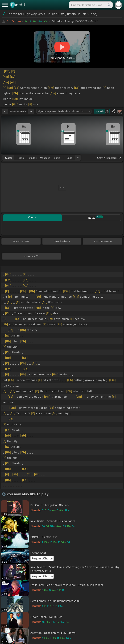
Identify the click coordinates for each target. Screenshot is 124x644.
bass (69, 158)
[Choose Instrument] (78, 158)
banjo (57, 158)
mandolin (45, 158)
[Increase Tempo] (31, 111)
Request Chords (42, 558)
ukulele (33, 158)
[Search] (109, 5)
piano (21, 158)
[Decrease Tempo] (5, 111)
